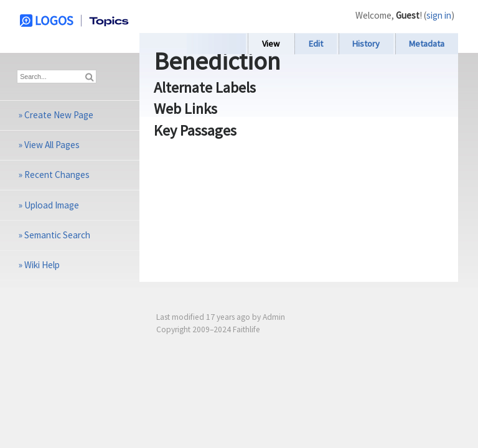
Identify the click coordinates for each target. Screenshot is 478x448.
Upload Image (52, 205)
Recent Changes (57, 175)
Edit (316, 44)
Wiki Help (42, 265)
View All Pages (52, 145)
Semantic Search (57, 235)
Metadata (427, 44)
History (366, 44)
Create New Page (59, 115)
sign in (439, 15)
